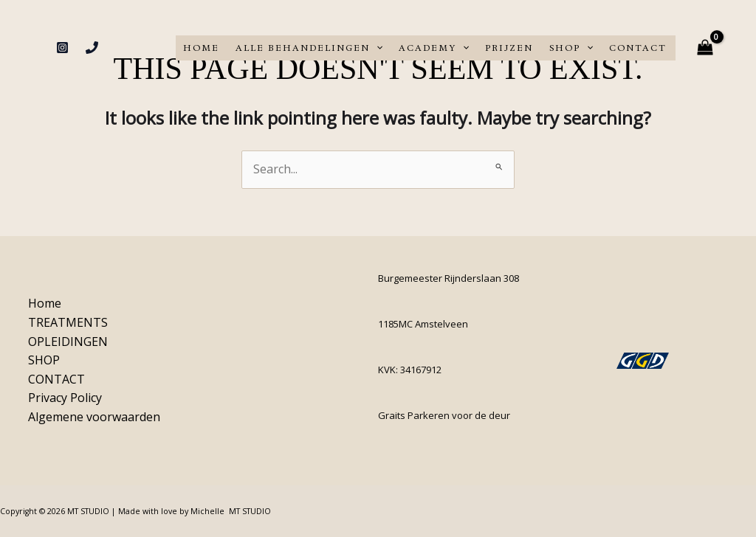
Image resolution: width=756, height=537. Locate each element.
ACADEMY (434, 48)
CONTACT (638, 48)
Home (201, 48)
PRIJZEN (509, 48)
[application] (376, 48)
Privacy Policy (63, 398)
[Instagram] (62, 48)
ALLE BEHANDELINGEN (309, 48)
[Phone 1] (92, 48)
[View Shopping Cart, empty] (705, 48)
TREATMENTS (66, 322)
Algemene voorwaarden (92, 417)
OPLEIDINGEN (66, 342)
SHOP (571, 48)
